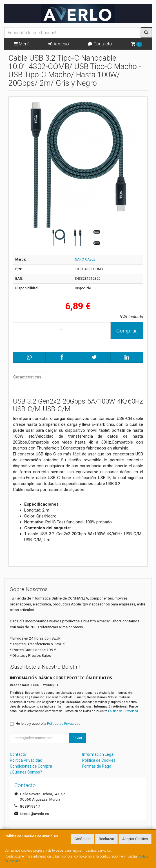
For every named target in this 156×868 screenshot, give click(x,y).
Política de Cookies (99, 760)
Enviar (77, 738)
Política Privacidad (26, 760)
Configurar (83, 839)
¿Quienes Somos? (26, 772)
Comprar (127, 331)
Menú (22, 44)
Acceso (59, 44)
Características (27, 377)
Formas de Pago (97, 766)
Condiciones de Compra (31, 766)
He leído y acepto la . (49, 724)
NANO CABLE (85, 259)
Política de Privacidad (123, 711)
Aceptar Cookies (135, 839)
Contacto (100, 44)
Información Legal (98, 754)
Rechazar (106, 839)
